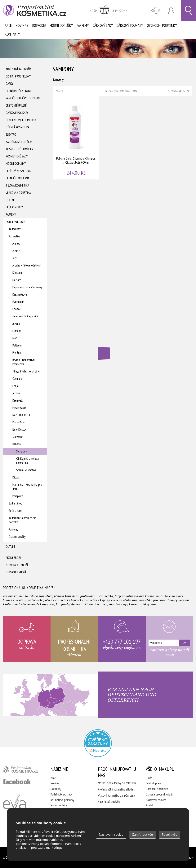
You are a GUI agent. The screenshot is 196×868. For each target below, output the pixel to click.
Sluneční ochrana (18, 178)
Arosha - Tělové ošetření (27, 265)
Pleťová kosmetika (18, 171)
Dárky (9, 84)
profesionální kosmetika (22, 770)
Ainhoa (16, 244)
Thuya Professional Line (26, 371)
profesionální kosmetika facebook (17, 782)
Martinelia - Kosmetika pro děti (27, 487)
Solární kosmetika (26, 470)
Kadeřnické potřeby (61, 794)
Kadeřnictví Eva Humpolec (14, 806)
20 (180, 91)
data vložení (125, 91)
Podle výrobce (15, 222)
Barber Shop (16, 503)
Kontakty (12, 34)
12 (184, 91)
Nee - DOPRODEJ (22, 415)
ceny (135, 91)
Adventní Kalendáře (19, 69)
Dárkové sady (103, 25)
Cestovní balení (16, 105)
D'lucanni (17, 273)
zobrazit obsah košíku (109, 11)
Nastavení (111, 835)
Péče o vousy (14, 207)
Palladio (17, 345)
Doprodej (39, 25)
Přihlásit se (171, 11)
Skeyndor (18, 437)
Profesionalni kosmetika (98, 743)
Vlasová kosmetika (18, 193)
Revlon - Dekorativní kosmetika (24, 362)
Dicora (16, 477)
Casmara (17, 379)
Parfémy (83, 25)
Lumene (17, 331)
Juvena (16, 324)
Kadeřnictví (15, 229)
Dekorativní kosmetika (21, 120)
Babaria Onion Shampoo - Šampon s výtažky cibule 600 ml (76, 138)
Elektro (11, 134)
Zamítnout (143, 835)
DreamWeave (20, 294)
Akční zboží (13, 558)
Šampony (21, 451)
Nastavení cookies (156, 800)
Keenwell (18, 400)
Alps (15, 258)
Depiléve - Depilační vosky (27, 287)
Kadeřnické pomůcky (19, 142)
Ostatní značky (17, 537)
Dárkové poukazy (130, 25)
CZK (156, 11)
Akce (8, 25)
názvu (115, 91)
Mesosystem (19, 408)
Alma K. (17, 251)
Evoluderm (18, 302)
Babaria (17, 444)
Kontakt (150, 805)
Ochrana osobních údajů (159, 794)
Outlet (11, 547)
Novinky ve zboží (17, 565)
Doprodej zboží (16, 572)
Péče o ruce (15, 511)
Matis (16, 338)
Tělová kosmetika (17, 185)
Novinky (22, 25)
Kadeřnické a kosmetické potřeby (22, 520)
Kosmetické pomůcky (19, 149)
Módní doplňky (61, 25)
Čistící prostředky (18, 76)
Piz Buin (17, 353)
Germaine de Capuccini (25, 316)
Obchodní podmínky (162, 25)
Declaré (17, 280)
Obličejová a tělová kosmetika (27, 461)
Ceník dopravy (154, 783)
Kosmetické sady (17, 156)
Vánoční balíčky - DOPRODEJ (23, 98)
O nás (149, 778)
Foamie (17, 309)
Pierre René (19, 422)
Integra (16, 393)
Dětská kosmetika (18, 127)
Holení (10, 200)
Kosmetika (14, 236)
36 (188, 91)
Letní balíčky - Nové (19, 91)
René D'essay (19, 430)
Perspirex (18, 496)
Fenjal (16, 386)
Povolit (170, 835)
